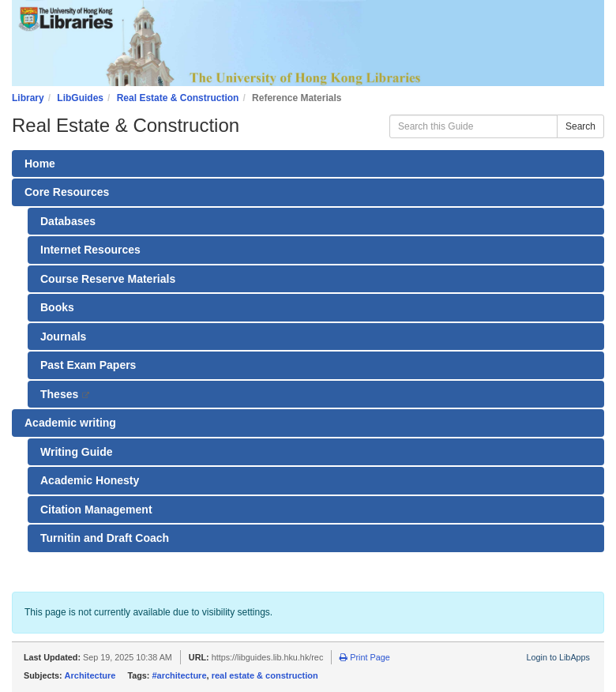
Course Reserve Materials (108, 279)
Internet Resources (90, 250)
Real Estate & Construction (178, 98)
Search (580, 126)
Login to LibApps (558, 657)
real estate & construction (265, 675)
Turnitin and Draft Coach (105, 538)
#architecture (179, 675)
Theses (76, 398)
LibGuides (80, 98)
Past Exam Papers (88, 365)
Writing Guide (77, 452)
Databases (68, 221)
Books (57, 307)
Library (28, 98)
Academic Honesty (90, 480)
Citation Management (96, 510)
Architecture (90, 675)
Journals (63, 337)
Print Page (364, 657)
